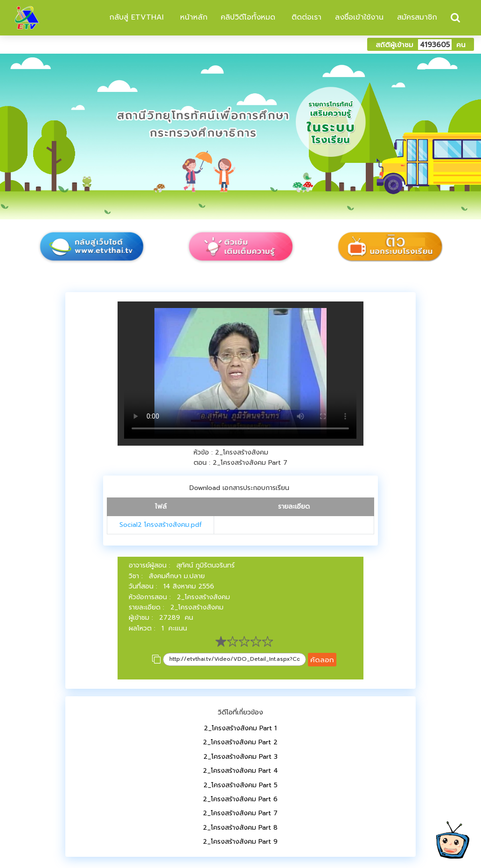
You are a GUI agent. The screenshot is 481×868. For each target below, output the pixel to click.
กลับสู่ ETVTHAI (135, 17)
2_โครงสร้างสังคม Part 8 (240, 828)
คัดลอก (322, 660)
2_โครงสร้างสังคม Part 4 (240, 771)
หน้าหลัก (192, 17)
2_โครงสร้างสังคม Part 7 (240, 813)
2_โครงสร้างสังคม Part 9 (240, 842)
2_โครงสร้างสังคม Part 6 (240, 799)
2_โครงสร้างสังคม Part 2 (240, 742)
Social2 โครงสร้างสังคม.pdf (161, 525)
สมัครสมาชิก (417, 17)
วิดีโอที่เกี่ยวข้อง (240, 712)
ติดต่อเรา (305, 17)
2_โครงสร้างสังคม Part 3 (240, 757)
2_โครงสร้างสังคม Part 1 (240, 728)
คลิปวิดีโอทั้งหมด (248, 17)
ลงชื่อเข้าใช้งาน (359, 17)
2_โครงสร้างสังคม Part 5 (240, 785)
